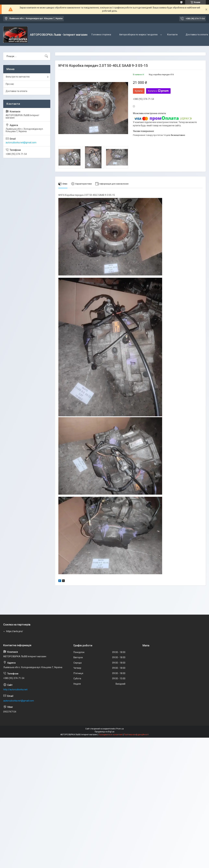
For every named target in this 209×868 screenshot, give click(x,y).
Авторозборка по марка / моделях (138, 35)
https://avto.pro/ (15, 631)
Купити (139, 91)
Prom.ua (120, 729)
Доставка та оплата (16, 91)
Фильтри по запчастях (18, 77)
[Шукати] (46, 56)
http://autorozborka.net (15, 690)
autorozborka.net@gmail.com (21, 143)
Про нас (10, 84)
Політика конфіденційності (136, 735)
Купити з (158, 91)
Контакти (172, 35)
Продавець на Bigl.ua (104, 732)
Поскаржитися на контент (110, 735)
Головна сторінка (101, 35)
